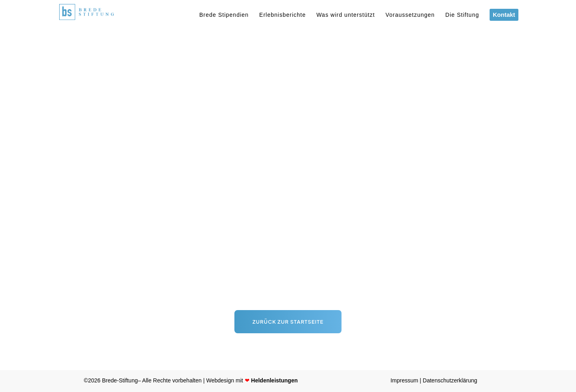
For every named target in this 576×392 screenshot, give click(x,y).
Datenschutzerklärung (450, 380)
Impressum (404, 380)
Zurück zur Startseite (288, 322)
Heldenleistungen (275, 380)
